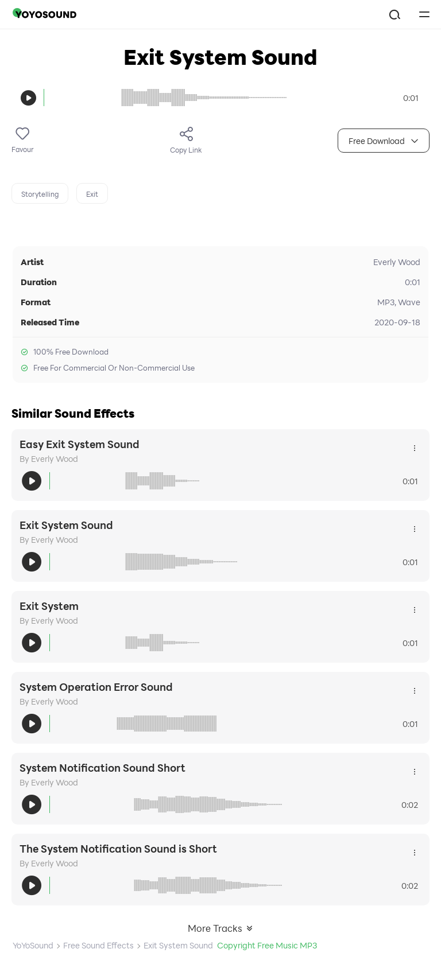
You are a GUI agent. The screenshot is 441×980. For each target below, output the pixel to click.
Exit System (49, 606)
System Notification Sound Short (102, 768)
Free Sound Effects (98, 945)
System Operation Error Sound (96, 687)
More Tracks (221, 928)
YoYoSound (33, 945)
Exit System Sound (66, 525)
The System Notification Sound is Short (118, 849)
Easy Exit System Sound (80, 444)
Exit (92, 194)
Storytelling (40, 194)
